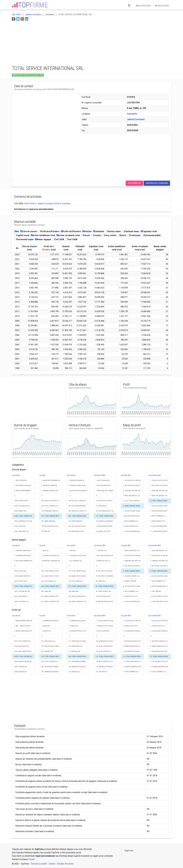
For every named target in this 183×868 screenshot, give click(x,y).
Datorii (122, 235)
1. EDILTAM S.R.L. (101, 551)
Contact (32, 859)
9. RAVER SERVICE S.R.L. (158, 521)
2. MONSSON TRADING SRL (77, 485)
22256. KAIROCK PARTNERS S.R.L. (25, 662)
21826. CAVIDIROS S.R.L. (22, 531)
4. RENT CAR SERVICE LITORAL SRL (133, 496)
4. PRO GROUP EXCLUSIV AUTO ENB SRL (133, 566)
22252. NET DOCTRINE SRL (22, 641)
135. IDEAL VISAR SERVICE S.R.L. (106, 646)
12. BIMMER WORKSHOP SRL (132, 667)
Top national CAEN (100, 475)
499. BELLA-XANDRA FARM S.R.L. (79, 506)
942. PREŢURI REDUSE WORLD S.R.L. (52, 646)
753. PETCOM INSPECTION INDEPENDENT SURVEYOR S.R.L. (52, 526)
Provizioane (134, 235)
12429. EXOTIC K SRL (21, 581)
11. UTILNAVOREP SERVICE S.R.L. (161, 531)
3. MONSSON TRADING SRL (50, 491)
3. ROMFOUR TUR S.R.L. (103, 561)
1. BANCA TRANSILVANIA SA (23, 621)
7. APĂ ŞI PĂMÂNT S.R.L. (158, 581)
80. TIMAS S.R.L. (101, 581)
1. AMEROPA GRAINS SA (76, 480)
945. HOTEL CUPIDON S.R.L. (50, 662)
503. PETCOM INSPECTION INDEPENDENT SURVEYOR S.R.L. (79, 526)
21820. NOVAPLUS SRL (21, 501)
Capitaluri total (149, 231)
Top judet (42, 475)
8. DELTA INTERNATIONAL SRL (160, 586)
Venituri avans (113, 231)
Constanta (132, 114)
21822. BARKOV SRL (20, 511)
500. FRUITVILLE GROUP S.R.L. (78, 511)
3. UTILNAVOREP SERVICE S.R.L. (133, 631)
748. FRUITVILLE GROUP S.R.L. (51, 501)
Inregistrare (162, 6)
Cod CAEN (58, 239)
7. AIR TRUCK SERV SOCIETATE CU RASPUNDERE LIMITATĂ (161, 511)
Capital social (22, 235)
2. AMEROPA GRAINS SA (49, 485)
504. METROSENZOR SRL (76, 531)
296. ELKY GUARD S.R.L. (76, 581)
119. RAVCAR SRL (101, 506)
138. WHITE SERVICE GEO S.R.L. (106, 662)
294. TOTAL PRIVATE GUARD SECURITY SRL (79, 571)
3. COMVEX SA (46, 631)
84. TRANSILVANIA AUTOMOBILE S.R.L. (106, 602)
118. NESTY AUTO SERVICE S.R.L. (106, 501)
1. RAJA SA (45, 551)
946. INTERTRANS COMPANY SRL (52, 667)
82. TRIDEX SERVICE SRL (103, 591)
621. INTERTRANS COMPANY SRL (79, 662)
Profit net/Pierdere (71, 231)
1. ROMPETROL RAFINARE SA (51, 480)
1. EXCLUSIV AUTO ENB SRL (132, 480)
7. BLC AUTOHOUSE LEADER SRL (133, 511)
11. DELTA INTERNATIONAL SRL (133, 531)
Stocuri (86, 235)
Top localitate (71, 475)
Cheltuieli (99, 231)
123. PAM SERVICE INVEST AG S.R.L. (106, 526)
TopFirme (129, 851)
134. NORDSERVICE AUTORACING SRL (106, 641)
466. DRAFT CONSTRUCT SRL (50, 602)
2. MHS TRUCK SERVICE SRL (105, 556)
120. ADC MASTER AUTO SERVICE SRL (106, 511)
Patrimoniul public (151, 235)
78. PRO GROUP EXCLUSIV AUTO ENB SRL (106, 571)
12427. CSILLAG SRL (20, 571)
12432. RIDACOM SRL (21, 596)
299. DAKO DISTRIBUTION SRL (78, 596)
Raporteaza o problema (157, 183)
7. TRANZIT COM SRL (130, 581)
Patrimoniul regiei (24, 239)
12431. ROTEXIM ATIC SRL (22, 591)
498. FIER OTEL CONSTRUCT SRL (79, 501)
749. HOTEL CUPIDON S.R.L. (50, 506)
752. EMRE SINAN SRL (48, 521)
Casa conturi (109, 235)
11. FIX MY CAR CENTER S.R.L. (133, 662)
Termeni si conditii (39, 864)
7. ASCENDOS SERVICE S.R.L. (132, 641)
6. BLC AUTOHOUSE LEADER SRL (161, 506)
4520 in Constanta (62, 204)
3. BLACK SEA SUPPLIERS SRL (78, 491)
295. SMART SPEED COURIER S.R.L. (79, 576)
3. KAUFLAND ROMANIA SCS (23, 561)
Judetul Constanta (136, 119)
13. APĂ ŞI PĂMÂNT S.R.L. (131, 672)
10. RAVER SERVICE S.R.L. (131, 526)
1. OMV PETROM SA (20, 480)
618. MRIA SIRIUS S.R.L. (76, 646)
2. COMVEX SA (73, 626)
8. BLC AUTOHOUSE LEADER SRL (133, 586)
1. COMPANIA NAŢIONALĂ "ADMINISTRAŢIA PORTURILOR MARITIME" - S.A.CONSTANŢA (52, 621)
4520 (26, 204)
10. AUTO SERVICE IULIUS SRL (160, 596)
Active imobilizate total (43, 235)
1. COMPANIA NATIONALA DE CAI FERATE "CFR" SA (25, 551)
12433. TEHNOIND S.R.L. (22, 602)
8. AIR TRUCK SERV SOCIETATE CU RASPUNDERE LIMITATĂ (133, 516)
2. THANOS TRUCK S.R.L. (131, 626)
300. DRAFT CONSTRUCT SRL (77, 602)
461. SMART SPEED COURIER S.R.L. (52, 576)
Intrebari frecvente (65, 864)
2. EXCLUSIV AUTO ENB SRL (132, 556)
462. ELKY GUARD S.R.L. (49, 581)
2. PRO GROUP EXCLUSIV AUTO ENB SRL (133, 485)
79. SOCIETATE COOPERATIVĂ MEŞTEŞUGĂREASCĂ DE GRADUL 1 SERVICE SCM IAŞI (106, 576)
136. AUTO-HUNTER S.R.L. (104, 651)
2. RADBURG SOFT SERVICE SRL (106, 626)
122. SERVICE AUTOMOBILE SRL (106, 521)
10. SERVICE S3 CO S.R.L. (131, 596)
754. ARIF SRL (46, 531)
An (17, 231)
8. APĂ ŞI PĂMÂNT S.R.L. (158, 516)
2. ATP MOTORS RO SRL (103, 485)
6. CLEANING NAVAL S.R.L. (132, 576)
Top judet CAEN (126, 475)
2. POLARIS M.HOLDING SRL (50, 556)
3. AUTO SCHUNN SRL (103, 631)
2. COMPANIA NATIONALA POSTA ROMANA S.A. (25, 556)
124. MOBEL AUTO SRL (103, 531)
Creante (96, 235)
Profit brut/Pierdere (49, 231)
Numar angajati (43, 239)
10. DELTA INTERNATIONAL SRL (160, 526)
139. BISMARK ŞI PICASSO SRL (105, 667)
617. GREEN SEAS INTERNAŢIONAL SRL (79, 641)
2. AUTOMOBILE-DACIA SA (23, 485)
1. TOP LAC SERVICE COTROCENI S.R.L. (106, 621)
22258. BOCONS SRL (20, 672)
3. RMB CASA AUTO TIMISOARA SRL (106, 491)
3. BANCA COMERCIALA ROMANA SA (25, 631)
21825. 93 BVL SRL (20, 526)
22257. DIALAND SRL (21, 667)
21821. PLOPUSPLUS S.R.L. (22, 506)
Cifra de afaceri (29, 231)
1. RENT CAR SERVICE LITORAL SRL (133, 551)
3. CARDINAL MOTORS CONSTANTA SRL (133, 491)
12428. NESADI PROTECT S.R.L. (24, 576)
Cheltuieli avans (131, 231)
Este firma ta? (134, 183)
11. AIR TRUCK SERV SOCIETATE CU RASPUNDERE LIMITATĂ (161, 602)
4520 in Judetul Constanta (42, 204)
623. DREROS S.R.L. (75, 672)
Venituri (87, 231)
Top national (16, 475)
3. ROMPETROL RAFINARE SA (51, 561)
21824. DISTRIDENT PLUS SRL (23, 521)
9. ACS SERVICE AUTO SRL (131, 651)
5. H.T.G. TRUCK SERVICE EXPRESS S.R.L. (133, 501)
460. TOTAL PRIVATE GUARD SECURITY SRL (52, 571)
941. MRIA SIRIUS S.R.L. (49, 641)
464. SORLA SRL (46, 591)
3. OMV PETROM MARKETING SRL (25, 491)
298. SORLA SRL (73, 591)
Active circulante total (68, 235)
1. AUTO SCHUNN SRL (103, 480)
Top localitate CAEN (154, 475)
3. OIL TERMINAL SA (75, 561)
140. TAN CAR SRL (101, 672)
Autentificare (143, 6)
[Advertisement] (63, 42)
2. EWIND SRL (46, 626)
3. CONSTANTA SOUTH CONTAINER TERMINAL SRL (79, 631)
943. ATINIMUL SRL (47, 651)
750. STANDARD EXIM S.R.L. (50, 511)
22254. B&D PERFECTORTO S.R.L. (24, 651)
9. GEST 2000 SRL (156, 591)
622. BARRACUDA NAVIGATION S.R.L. (79, 667)
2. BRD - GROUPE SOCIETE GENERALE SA (25, 626)
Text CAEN (71, 239)
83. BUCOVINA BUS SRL (103, 596)
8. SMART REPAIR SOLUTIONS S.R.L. (133, 646)
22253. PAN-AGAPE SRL (21, 646)
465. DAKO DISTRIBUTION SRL (51, 596)
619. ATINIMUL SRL (75, 651)
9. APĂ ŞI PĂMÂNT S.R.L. (131, 521)
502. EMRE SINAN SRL (76, 521)
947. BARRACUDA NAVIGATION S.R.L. (52, 672)
